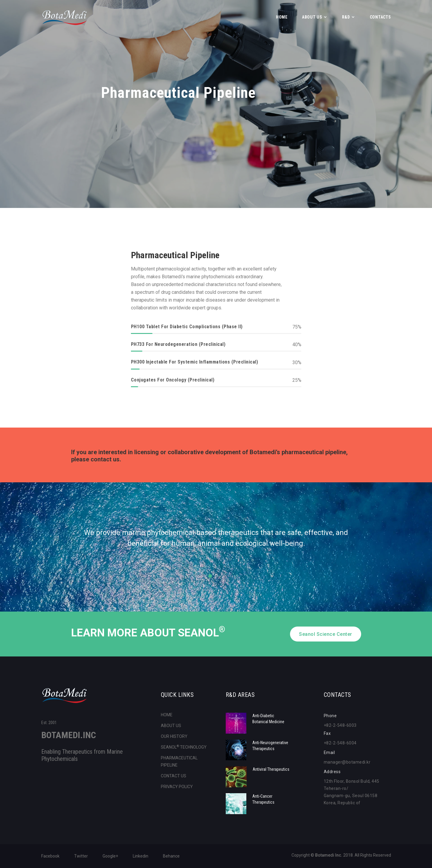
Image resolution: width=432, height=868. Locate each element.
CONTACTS (380, 17)
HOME (167, 715)
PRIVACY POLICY (177, 787)
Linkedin (141, 856)
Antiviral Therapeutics (271, 769)
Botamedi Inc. (329, 855)
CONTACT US (174, 776)
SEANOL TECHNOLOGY (184, 747)
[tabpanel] (216, 542)
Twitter (81, 856)
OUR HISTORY (174, 736)
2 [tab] (216, 576)
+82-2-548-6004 (340, 743)
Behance (171, 856)
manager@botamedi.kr (347, 762)
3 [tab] (222, 576)
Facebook (50, 856)
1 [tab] (210, 576)
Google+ (110, 856)
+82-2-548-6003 (340, 725)
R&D (346, 17)
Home (282, 17)
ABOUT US (312, 17)
